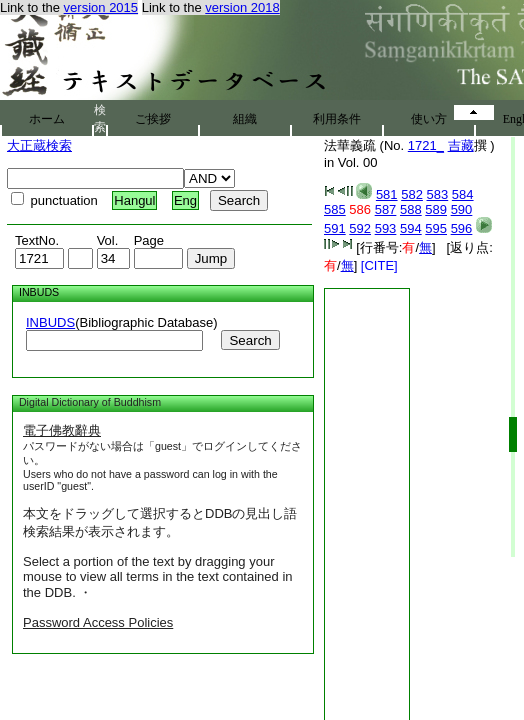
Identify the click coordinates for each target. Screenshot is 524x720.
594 (411, 228)
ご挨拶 (153, 119)
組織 (245, 119)
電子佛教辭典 (62, 430)
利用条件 (337, 119)
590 (462, 209)
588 (411, 209)
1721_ (426, 145)
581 (387, 194)
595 (436, 228)
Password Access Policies (98, 622)
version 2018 (242, 7)
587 (386, 209)
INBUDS (50, 322)
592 (360, 228)
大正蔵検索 (39, 145)
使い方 (429, 119)
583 (438, 194)
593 (386, 228)
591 (335, 228)
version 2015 (101, 7)
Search (250, 340)
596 (462, 228)
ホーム (47, 119)
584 (463, 194)
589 (436, 209)
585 (335, 209)
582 (412, 194)
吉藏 (461, 145)
